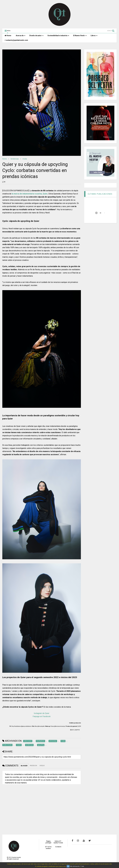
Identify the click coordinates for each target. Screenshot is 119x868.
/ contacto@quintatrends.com (16, 40)
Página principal (48, 842)
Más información (75, 866)
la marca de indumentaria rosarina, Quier (30, 194)
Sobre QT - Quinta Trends (58, 842)
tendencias (15, 159)
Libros (94, 36)
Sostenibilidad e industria (58, 36)
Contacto (58, 847)
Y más (82, 866)
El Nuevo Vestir (80, 36)
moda (25, 159)
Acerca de (21, 36)
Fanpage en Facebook (42, 716)
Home (8, 36)
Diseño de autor (36, 36)
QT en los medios (48, 848)
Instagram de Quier (42, 713)
